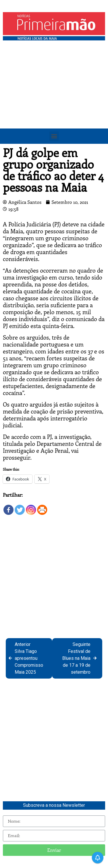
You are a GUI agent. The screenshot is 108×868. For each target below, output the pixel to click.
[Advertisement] (54, 100)
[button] (54, 136)
